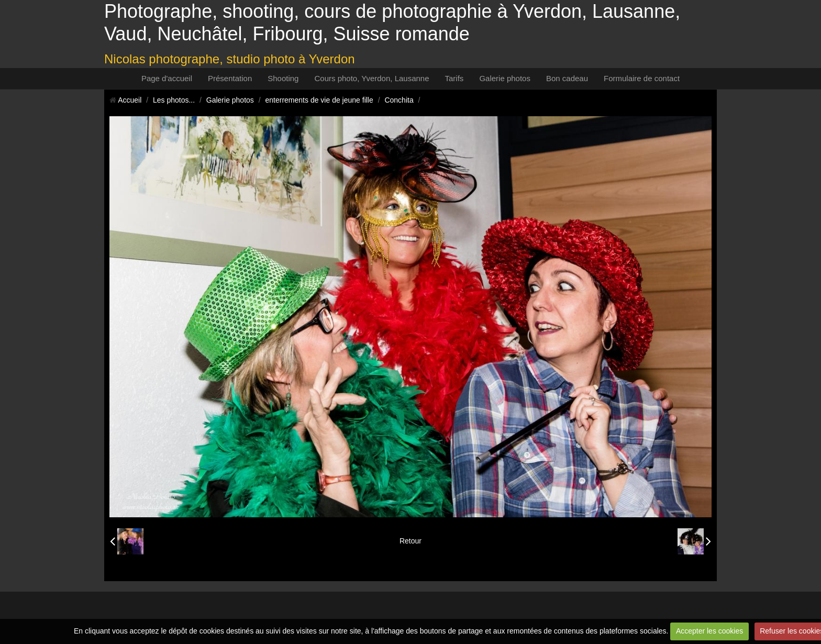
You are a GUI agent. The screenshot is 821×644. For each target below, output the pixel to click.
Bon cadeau (567, 78)
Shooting (283, 78)
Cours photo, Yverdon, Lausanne (371, 78)
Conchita (399, 100)
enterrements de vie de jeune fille (319, 100)
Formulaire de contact (642, 78)
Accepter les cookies (709, 631)
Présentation (230, 78)
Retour (410, 541)
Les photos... (174, 100)
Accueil (130, 100)
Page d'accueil (167, 78)
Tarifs (454, 78)
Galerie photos (505, 78)
